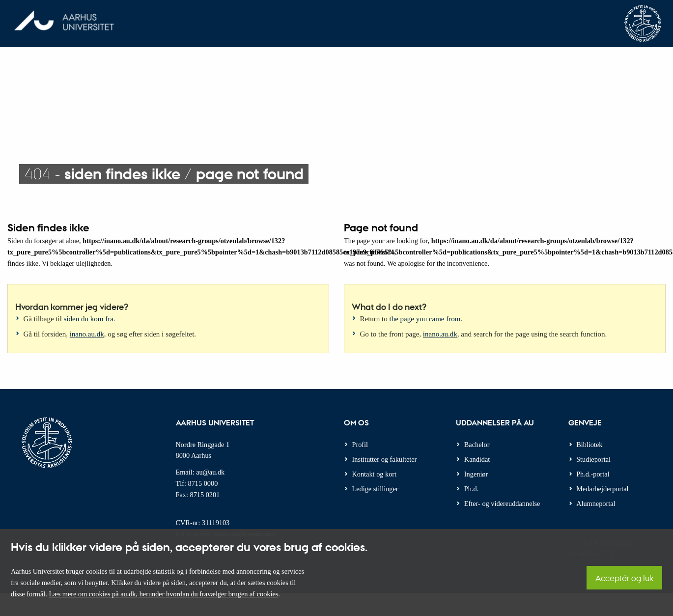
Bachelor (477, 445)
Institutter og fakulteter (385, 459)
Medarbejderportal (602, 489)
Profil (360, 445)
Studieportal (593, 459)
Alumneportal (596, 504)
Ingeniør (476, 474)
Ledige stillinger (375, 489)
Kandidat (477, 459)
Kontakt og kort (375, 474)
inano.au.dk (87, 334)
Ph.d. (471, 489)
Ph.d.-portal (593, 474)
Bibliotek (589, 445)
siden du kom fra (89, 319)
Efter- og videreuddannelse (502, 504)
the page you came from (425, 319)
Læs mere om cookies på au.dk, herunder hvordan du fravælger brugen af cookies (163, 594)
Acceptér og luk (624, 578)
